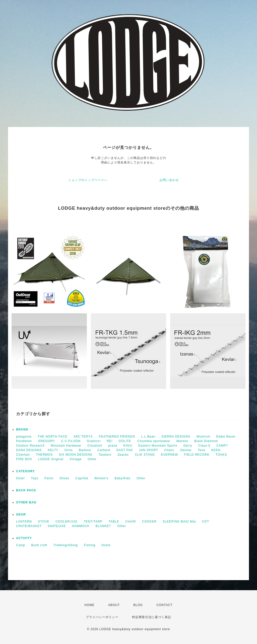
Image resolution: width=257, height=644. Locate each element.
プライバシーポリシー (102, 617)
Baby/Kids (123, 478)
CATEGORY (25, 471)
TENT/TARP (93, 522)
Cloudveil (95, 446)
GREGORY (46, 441)
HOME (90, 605)
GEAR (21, 514)
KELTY (53, 450)
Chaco (169, 450)
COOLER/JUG (67, 522)
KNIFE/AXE (57, 526)
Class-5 (204, 446)
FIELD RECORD (197, 455)
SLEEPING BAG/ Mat (179, 522)
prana (113, 446)
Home (106, 545)
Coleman (23, 455)
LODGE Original (51, 459)
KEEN (216, 450)
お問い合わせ (169, 180)
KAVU (128, 446)
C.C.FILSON (71, 441)
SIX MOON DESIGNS (76, 455)
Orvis (69, 450)
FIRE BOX (24, 459)
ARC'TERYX (83, 437)
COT (206, 522)
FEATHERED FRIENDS (117, 437)
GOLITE (125, 441)
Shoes (64, 478)
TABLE (114, 522)
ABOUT (114, 605)
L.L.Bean (148, 437)
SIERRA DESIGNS (176, 437)
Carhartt (104, 450)
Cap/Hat (82, 478)
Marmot (182, 441)
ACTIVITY (24, 538)
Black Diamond (206, 441)
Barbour (85, 450)
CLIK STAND (145, 455)
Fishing (90, 545)
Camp (21, 545)
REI (110, 441)
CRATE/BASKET (29, 526)
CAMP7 (222, 446)
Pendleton (24, 441)
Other (92, 459)
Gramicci (94, 441)
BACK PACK (26, 490)
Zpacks (123, 455)
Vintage (75, 459)
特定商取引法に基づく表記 (152, 617)
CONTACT (164, 605)
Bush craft (39, 545)
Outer (20, 478)
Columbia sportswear (154, 441)
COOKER (149, 522)
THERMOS (44, 455)
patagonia (24, 437)
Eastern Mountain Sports (158, 446)
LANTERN (24, 522)
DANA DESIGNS (29, 450)
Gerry (188, 446)
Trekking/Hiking (66, 545)
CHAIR (131, 522)
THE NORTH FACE (52, 437)
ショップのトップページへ (88, 180)
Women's (101, 478)
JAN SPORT (149, 450)
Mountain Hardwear (66, 446)
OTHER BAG (26, 502)
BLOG (138, 605)
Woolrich (203, 437)
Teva (201, 450)
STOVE (44, 522)
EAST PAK (125, 450)
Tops (35, 478)
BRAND (22, 430)
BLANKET (103, 526)
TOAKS (221, 455)
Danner (186, 450)
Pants (49, 478)
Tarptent (105, 455)
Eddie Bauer (226, 437)
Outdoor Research (30, 446)
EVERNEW (169, 455)
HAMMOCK (81, 526)
